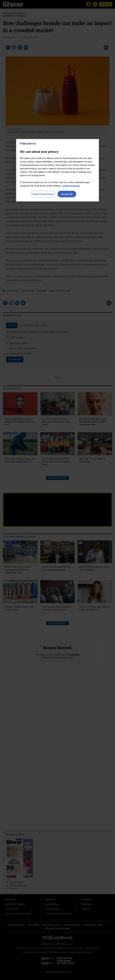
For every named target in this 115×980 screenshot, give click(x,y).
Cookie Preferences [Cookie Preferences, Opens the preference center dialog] (43, 194)
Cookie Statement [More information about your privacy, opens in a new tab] (71, 186)
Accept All (67, 194)
